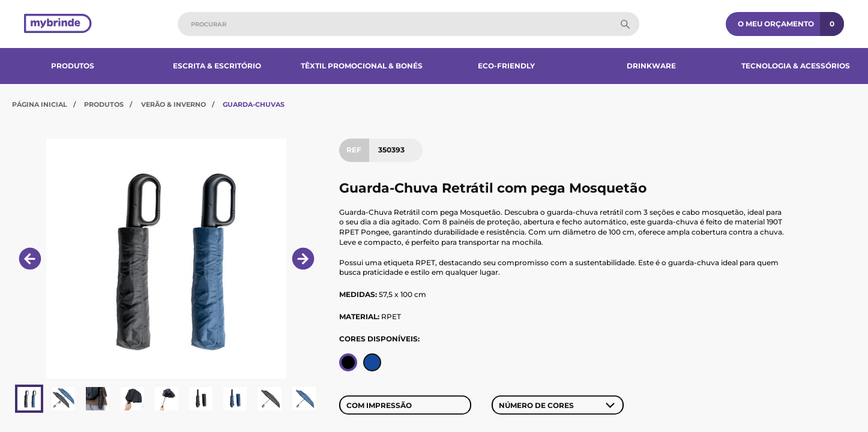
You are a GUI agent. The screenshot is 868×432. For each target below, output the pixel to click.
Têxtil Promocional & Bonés (362, 66)
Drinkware (651, 66)
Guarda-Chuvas (254, 104)
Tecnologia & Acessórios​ (796, 66)
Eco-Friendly (506, 66)
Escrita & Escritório (217, 66)
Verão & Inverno (173, 104)
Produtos (73, 66)
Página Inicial (40, 104)
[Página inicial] (58, 24)
